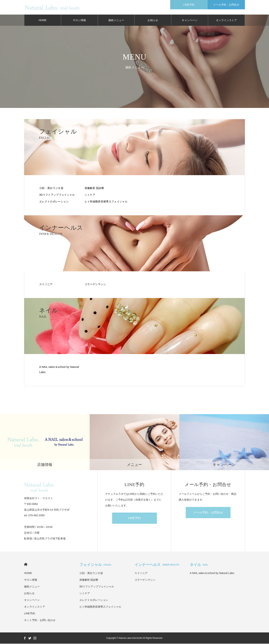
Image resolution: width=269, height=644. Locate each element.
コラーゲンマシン (95, 285)
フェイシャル (96, 565)
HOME (43, 21)
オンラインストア (226, 21)
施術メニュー (116, 21)
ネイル (199, 565)
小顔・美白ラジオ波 (51, 188)
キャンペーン (190, 21)
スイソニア (46, 285)
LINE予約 (134, 518)
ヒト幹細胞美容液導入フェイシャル (106, 202)
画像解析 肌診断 (94, 188)
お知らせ (153, 21)
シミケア (90, 195)
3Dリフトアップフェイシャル (57, 195)
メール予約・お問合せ (208, 513)
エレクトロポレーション (54, 202)
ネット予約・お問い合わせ (40, 620)
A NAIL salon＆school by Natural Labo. (59, 370)
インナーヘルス (157, 565)
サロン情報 (79, 21)
